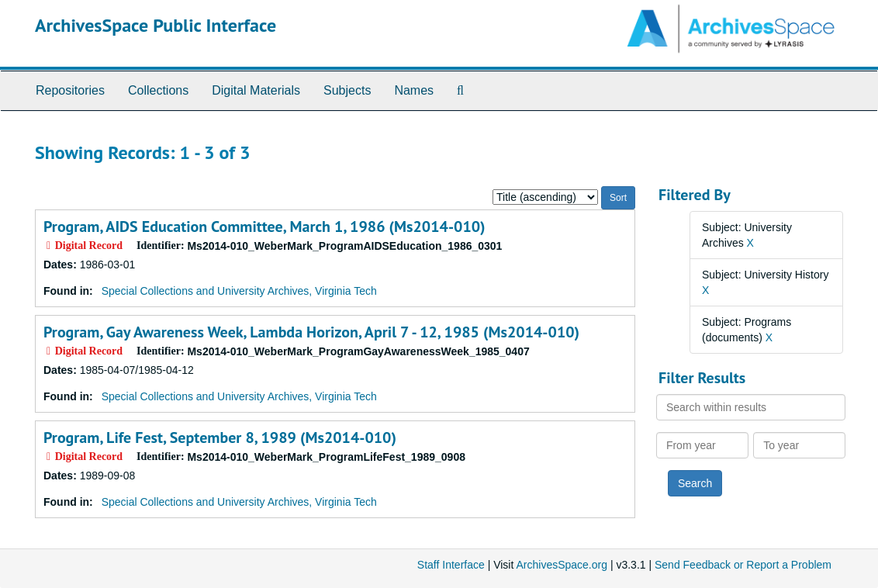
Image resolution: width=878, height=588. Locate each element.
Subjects (347, 90)
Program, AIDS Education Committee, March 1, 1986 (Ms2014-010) (264, 227)
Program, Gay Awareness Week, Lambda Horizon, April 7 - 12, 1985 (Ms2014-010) (311, 332)
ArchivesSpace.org (562, 565)
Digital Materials (256, 90)
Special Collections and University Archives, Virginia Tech (239, 291)
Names (414, 90)
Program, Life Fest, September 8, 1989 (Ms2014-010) (220, 438)
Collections (158, 90)
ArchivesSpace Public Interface (156, 25)
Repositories (70, 90)
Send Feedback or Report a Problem (743, 565)
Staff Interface (451, 565)
